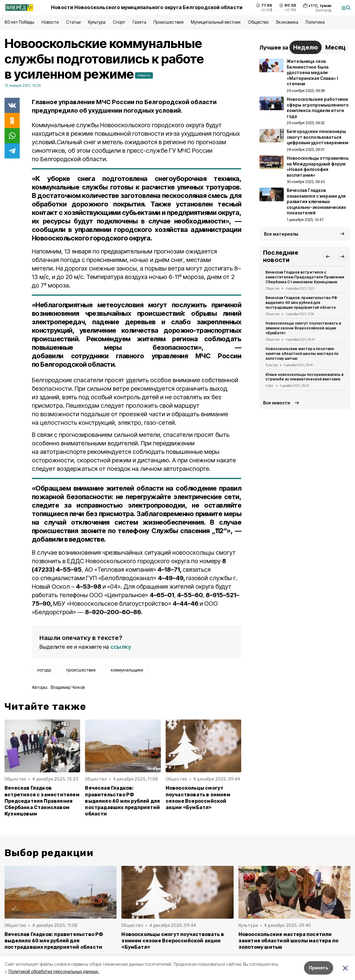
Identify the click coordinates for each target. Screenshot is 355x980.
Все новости (277, 403)
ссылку (121, 647)
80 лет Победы (19, 22)
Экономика (287, 22)
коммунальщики (127, 670)
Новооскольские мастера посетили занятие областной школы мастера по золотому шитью (302, 354)
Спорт (119, 22)
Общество (258, 22)
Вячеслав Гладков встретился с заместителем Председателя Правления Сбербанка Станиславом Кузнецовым (42, 801)
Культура (97, 22)
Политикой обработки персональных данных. (54, 971)
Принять (319, 968)
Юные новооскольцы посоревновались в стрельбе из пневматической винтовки (304, 377)
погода (44, 670)
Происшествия (168, 22)
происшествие (81, 670)
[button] (328, 256)
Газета (139, 22)
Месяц (335, 47)
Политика (315, 22)
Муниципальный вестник (216, 22)
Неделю (306, 47)
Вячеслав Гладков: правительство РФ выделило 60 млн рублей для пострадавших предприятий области (122, 801)
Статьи (73, 22)
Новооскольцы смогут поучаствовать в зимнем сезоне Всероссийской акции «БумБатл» (198, 798)
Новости (50, 22)
